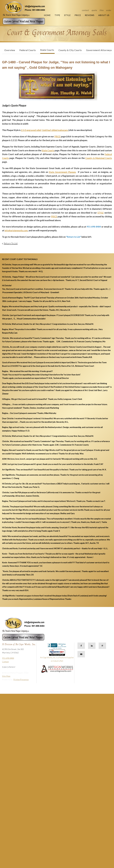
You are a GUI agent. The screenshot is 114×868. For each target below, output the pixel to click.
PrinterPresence (21, 679)
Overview (10, 50)
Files (102, 10)
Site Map (6, 676)
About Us (104, 15)
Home (47, 15)
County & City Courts (70, 50)
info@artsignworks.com (16, 230)
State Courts (47, 50)
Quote (94, 10)
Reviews (90, 15)
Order (109, 10)
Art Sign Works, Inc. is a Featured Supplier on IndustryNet (57, 657)
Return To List (11, 243)
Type (57, 15)
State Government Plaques (62, 172)
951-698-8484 (8, 658)
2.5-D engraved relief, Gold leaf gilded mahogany (45, 130)
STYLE (101, 213)
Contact (85, 10)
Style (67, 15)
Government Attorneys (99, 50)
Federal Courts (28, 50)
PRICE (57, 136)
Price (78, 15)
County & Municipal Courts (99, 158)
